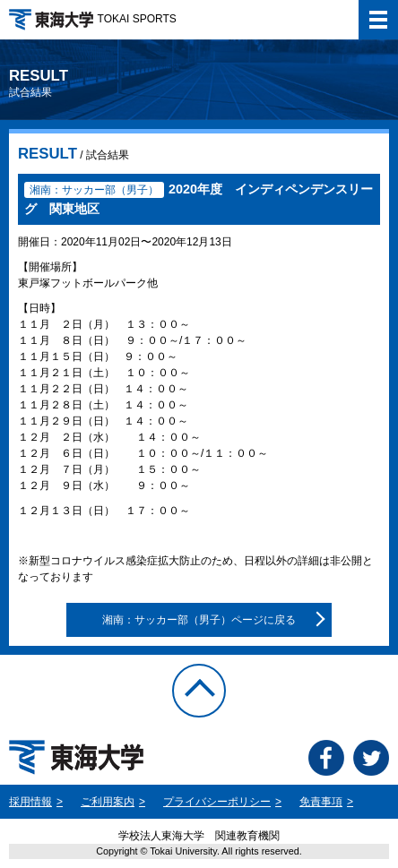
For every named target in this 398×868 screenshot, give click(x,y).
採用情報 (30, 802)
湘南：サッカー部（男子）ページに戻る (199, 620)
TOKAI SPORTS (93, 19)
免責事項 (321, 802)
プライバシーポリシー (217, 802)
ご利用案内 (108, 802)
